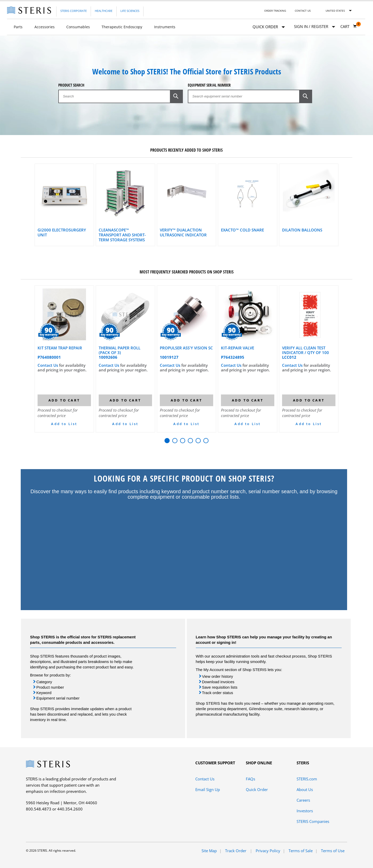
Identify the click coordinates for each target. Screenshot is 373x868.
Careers (303, 800)
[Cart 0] (349, 26)
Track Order (236, 851)
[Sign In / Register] (315, 27)
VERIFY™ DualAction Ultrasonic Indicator (183, 232)
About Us (305, 789)
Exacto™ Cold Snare (242, 230)
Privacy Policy (268, 851)
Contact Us (303, 11)
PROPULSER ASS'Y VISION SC (186, 348)
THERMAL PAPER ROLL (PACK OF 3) (120, 350)
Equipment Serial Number (209, 85)
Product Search (71, 85)
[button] (176, 96)
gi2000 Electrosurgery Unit (62, 232)
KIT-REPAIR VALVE (238, 348)
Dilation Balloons (302, 230)
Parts (18, 27)
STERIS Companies (313, 821)
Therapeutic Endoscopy (122, 27)
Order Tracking (275, 11)
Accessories (45, 27)
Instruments (165, 27)
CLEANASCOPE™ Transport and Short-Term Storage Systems (122, 235)
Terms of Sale (301, 851)
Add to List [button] (64, 424)
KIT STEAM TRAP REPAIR (60, 348)
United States (335, 11)
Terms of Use (333, 851)
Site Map (209, 851)
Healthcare (104, 11)
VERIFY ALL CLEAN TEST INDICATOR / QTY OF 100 (306, 350)
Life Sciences (130, 11)
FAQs (250, 779)
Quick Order (269, 27)
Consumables (78, 27)
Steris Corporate (74, 11)
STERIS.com (307, 779)
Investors (305, 811)
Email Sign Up (208, 789)
